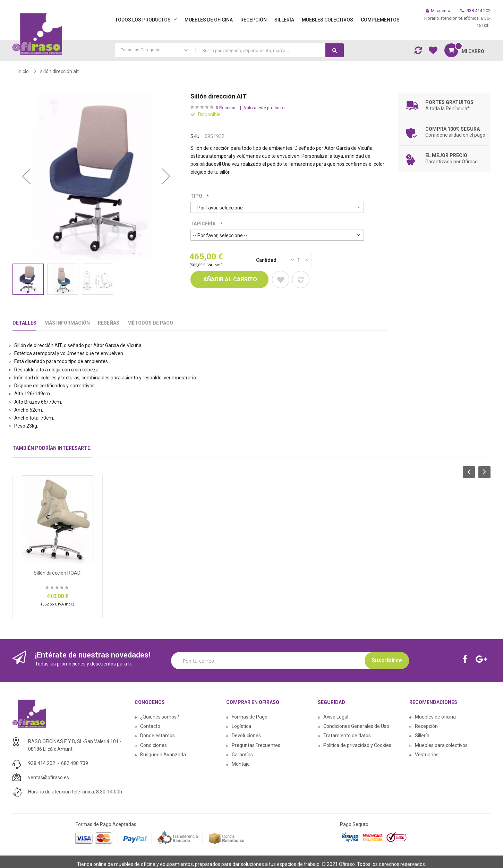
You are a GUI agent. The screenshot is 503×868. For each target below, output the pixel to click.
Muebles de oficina (435, 717)
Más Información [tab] (67, 323)
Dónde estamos (157, 736)
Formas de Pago (250, 717)
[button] (26, 176)
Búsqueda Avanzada (163, 755)
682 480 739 (75, 763)
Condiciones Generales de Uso (356, 726)
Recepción (426, 726)
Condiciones (154, 745)
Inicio (23, 71)
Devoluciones (246, 736)
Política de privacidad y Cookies (357, 745)
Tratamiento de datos (347, 736)
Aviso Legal (336, 717)
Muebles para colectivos (441, 745)
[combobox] (230, 50)
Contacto (150, 726)
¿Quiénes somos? (160, 717)
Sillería (422, 736)
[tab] (52, 451)
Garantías (242, 755)
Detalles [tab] (24, 323)
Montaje (241, 764)
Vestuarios (427, 755)
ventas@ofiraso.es (49, 777)
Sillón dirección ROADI (58, 573)
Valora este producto (264, 108)
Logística (241, 726)
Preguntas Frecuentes (256, 745)
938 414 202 (42, 763)
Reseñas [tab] (109, 323)
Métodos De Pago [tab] (150, 323)
